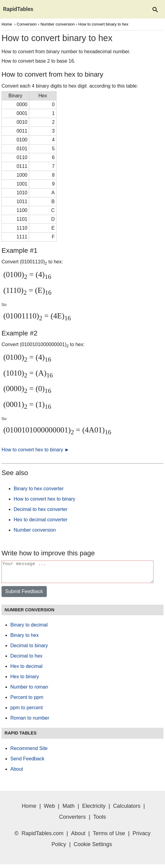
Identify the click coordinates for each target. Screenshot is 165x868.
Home (7, 24)
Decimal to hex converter (41, 509)
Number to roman (29, 691)
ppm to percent (27, 711)
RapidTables (18, 9)
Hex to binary (25, 680)
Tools (100, 821)
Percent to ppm (27, 701)
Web (49, 810)
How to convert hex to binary (45, 499)
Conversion (27, 24)
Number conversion (58, 24)
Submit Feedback (24, 595)
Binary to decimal (29, 628)
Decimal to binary (29, 649)
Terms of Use (109, 837)
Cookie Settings (93, 848)
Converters (72, 821)
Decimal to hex (26, 660)
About (17, 773)
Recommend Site (29, 752)
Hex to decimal (26, 670)
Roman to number (30, 722)
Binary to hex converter (39, 489)
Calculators (127, 810)
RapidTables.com (43, 837)
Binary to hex (24, 639)
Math (68, 810)
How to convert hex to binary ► (35, 450)
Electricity (94, 810)
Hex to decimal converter (41, 520)
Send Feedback (27, 762)
